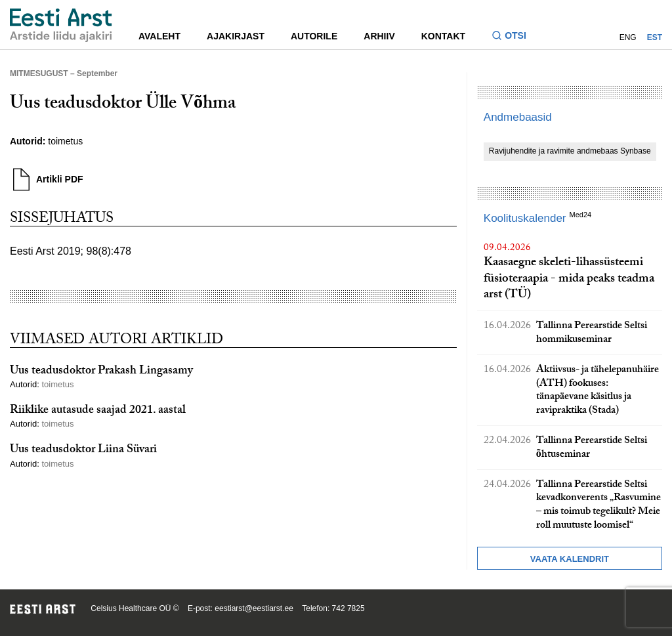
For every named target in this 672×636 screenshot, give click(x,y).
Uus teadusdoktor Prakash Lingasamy (101, 372)
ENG (628, 37)
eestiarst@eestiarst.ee (254, 608)
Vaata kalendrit (570, 559)
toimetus (65, 141)
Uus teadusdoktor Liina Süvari (83, 451)
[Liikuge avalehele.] (61, 25)
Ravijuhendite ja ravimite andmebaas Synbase (570, 151)
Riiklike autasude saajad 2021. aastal (98, 411)
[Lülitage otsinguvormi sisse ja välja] (514, 37)
